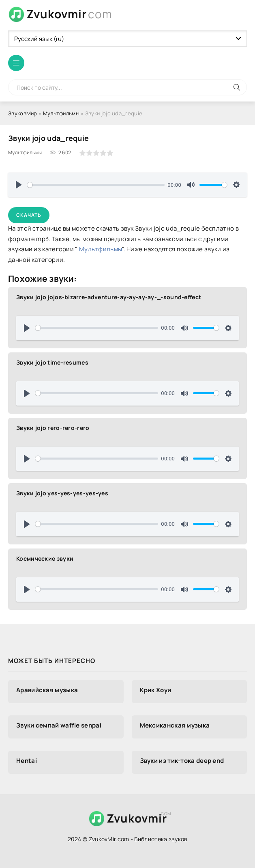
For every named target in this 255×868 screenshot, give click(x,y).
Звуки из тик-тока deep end (182, 761)
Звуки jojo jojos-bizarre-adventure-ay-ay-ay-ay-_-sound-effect (109, 297)
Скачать (29, 215)
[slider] (96, 185)
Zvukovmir (69, 14)
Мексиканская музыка (175, 725)
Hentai (27, 761)
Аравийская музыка (47, 690)
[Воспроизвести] (19, 185)
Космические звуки (45, 558)
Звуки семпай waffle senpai (59, 725)
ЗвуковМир (23, 113)
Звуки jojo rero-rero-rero (53, 428)
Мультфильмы (61, 113)
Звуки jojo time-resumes (52, 362)
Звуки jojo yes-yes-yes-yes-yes (62, 493)
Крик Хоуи (156, 690)
